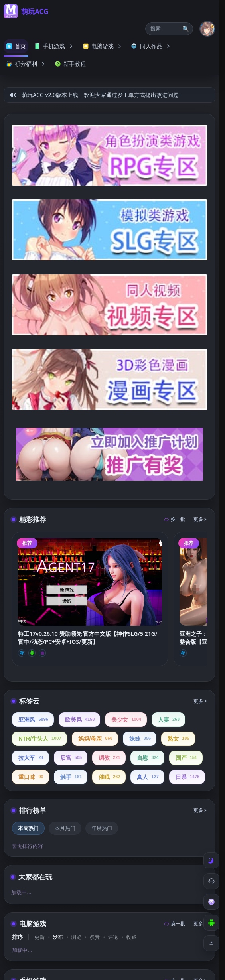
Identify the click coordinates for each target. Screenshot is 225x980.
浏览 (76, 937)
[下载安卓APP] (211, 923)
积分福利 (26, 64)
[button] (169, 29)
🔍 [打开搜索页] (186, 29)
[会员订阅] (211, 902)
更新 (39, 937)
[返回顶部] (211, 943)
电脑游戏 (103, 46)
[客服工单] (211, 881)
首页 (16, 46)
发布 (58, 937)
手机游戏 (54, 46)
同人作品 (152, 46)
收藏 (131, 937)
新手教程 (70, 64)
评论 (113, 937)
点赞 (95, 937)
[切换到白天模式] (211, 860)
